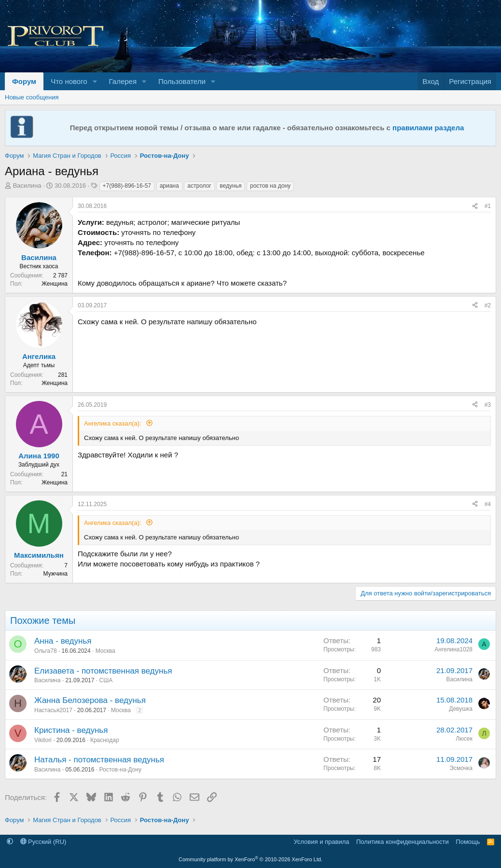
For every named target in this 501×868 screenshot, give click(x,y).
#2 (488, 305)
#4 (488, 504)
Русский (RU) (43, 842)
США (106, 680)
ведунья (230, 186)
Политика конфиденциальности (403, 842)
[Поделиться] (475, 206)
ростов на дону (270, 186)
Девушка (461, 709)
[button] (95, 81)
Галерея (123, 81)
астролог (199, 186)
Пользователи (182, 81)
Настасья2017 (53, 710)
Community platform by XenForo (250, 859)
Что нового (69, 81)
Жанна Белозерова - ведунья (90, 700)
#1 (488, 206)
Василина (27, 186)
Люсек (464, 739)
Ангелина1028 (453, 649)
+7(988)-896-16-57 (127, 186)
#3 (488, 405)
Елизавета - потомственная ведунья (103, 671)
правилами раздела (428, 128)
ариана (169, 186)
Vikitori (43, 740)
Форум (24, 81)
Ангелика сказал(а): (113, 423)
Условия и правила (321, 842)
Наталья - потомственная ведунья (99, 760)
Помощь (468, 842)
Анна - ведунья (63, 641)
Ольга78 (46, 651)
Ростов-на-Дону (120, 770)
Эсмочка (461, 768)
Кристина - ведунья (71, 730)
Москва (105, 651)
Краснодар (105, 740)
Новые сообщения (32, 97)
